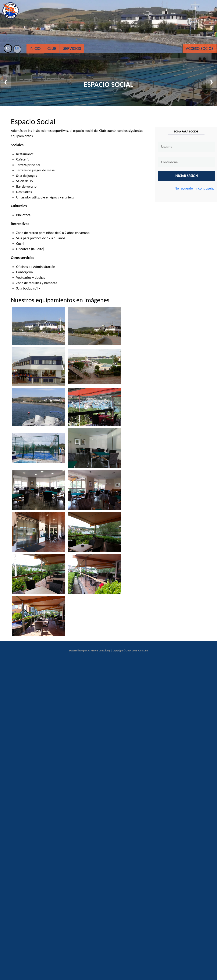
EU (17, 48)
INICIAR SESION (186, 176)
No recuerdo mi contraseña (195, 188)
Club (52, 48)
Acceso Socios (200, 48)
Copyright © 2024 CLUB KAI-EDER (130, 651)
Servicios (72, 48)
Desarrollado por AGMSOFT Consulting (89, 651)
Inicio (35, 48)
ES (8, 48)
